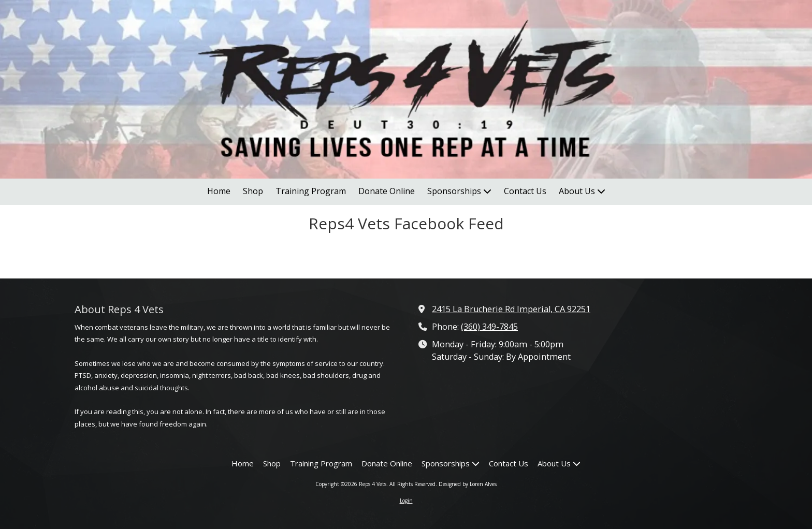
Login (406, 501)
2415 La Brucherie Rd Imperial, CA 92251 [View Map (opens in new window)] (511, 309)
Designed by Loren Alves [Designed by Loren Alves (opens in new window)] (468, 484)
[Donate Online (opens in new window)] (387, 192)
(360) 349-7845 (489, 327)
